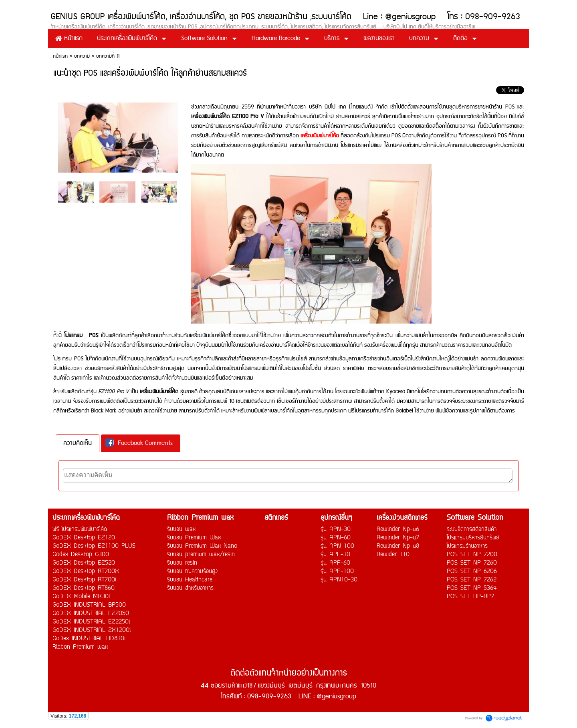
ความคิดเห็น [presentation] (78, 443)
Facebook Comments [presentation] (139, 443)
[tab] (78, 443)
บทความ (82, 56)
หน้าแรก (60, 56)
